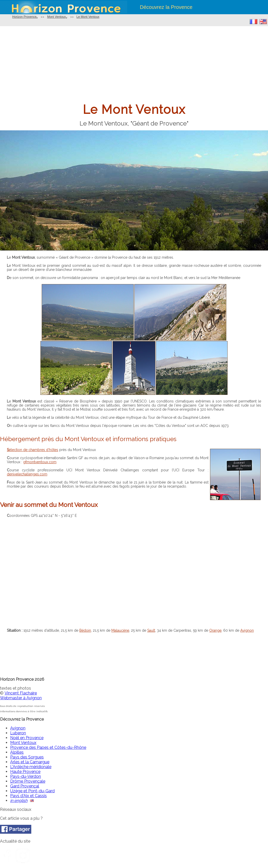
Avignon (247, 630)
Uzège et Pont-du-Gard (32, 791)
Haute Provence (25, 772)
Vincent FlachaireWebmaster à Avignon (21, 695)
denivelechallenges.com (27, 474)
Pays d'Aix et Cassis (28, 796)
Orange (215, 630)
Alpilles (17, 752)
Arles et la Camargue (30, 762)
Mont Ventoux (56, 17)
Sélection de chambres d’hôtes (33, 450)
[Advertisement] (134, 64)
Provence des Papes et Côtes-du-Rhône (48, 747)
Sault (151, 630)
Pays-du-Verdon (26, 776)
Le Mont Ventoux (88, 17)
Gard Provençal (25, 786)
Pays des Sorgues (27, 757)
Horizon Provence (24, 17)
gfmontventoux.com (40, 462)
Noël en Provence (27, 738)
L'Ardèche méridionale (31, 767)
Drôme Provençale (28, 781)
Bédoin (85, 630)
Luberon (18, 733)
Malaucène (120, 630)
